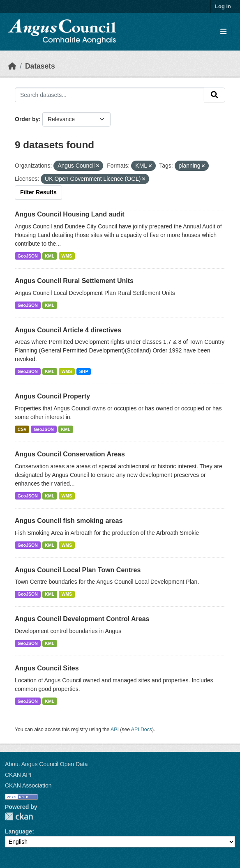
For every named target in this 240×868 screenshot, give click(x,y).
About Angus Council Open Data (46, 764)
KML (50, 256)
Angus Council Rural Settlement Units (74, 281)
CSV (22, 429)
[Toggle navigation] (223, 32)
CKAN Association (28, 785)
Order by (27, 119)
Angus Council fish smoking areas (69, 521)
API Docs (142, 730)
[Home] (12, 66)
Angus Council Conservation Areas (70, 454)
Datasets (40, 66)
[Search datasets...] (110, 95)
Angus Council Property (52, 396)
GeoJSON (28, 256)
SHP (84, 371)
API (115, 730)
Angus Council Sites (47, 668)
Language (18, 831)
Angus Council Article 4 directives (68, 330)
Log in (223, 6)
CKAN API (18, 775)
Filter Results (38, 192)
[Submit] (215, 95)
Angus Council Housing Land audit (70, 214)
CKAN (19, 816)
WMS (67, 256)
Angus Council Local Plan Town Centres (78, 570)
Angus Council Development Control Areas (82, 619)
